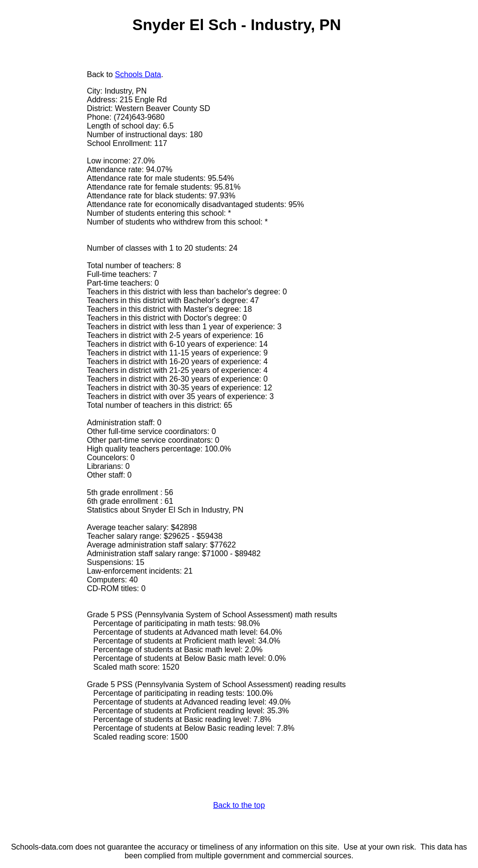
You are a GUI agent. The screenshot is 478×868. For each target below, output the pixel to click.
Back (96, 74)
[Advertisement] (46, 217)
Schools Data (138, 74)
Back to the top (239, 805)
